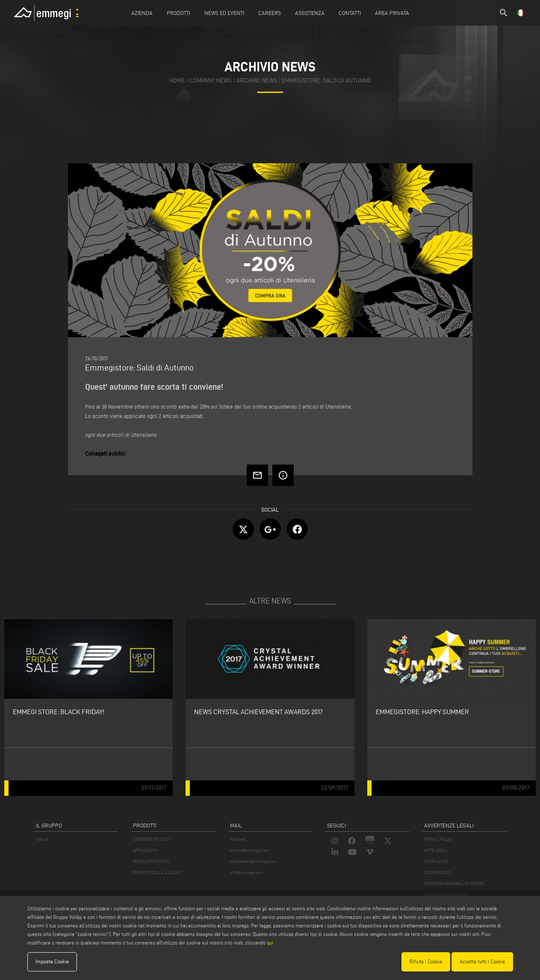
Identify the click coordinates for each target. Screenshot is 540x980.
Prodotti (179, 13)
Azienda (142, 13)
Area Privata (392, 13)
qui (270, 943)
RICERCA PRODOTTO (151, 861)
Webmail (238, 839)
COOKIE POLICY (438, 873)
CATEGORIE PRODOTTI (152, 839)
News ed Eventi (224, 13)
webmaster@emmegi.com (253, 861)
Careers (270, 13)
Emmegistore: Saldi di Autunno (326, 81)
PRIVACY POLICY (439, 839)
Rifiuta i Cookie (426, 961)
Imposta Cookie (52, 961)
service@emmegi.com (249, 850)
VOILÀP (42, 839)
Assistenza (310, 13)
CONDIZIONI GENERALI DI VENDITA (454, 884)
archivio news (257, 81)
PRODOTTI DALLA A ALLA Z (157, 873)
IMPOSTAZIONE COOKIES (446, 895)
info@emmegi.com (246, 873)
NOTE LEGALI (436, 850)
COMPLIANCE (436, 861)
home (177, 81)
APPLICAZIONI (146, 850)
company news (211, 81)
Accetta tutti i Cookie (482, 961)
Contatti (350, 13)
